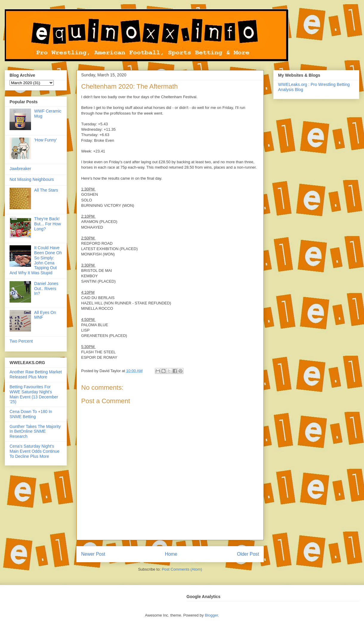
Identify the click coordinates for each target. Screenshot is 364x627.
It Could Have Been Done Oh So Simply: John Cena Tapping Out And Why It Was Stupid (36, 260)
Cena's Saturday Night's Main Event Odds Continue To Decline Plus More (34, 451)
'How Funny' (46, 140)
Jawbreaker (20, 169)
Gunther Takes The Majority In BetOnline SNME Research (35, 432)
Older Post (248, 554)
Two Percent (21, 341)
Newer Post (93, 554)
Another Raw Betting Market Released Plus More (36, 374)
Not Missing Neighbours (32, 179)
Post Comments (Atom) (182, 569)
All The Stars (46, 190)
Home (171, 554)
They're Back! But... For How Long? (48, 224)
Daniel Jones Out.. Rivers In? (46, 289)
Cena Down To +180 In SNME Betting (31, 414)
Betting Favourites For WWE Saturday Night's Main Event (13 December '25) (34, 394)
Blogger (211, 615)
